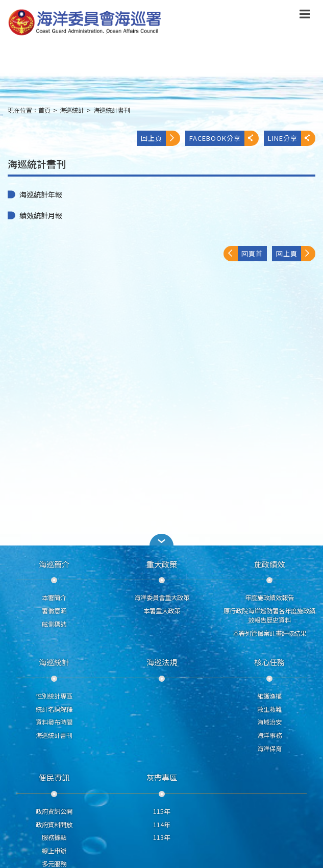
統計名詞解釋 (54, 709)
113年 (161, 837)
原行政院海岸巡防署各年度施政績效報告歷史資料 (269, 615)
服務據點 (54, 837)
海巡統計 (72, 110)
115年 (161, 811)
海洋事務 (269, 735)
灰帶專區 (162, 777)
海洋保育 (269, 749)
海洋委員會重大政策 (162, 598)
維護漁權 (269, 696)
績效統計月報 (41, 215)
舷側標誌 (54, 624)
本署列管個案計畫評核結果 (269, 633)
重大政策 (162, 564)
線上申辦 (54, 851)
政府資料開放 (54, 825)
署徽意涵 (54, 611)
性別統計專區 (54, 696)
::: (2, 115)
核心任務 (269, 662)
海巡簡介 (54, 564)
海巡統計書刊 (112, 110)
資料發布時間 (54, 722)
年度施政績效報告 (269, 598)
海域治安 (269, 722)
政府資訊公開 (54, 811)
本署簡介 (54, 598)
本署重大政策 (162, 611)
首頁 (44, 110)
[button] (162, 540)
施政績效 (269, 564)
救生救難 (269, 709)
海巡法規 (162, 662)
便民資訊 (54, 777)
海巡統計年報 (41, 194)
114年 (161, 825)
